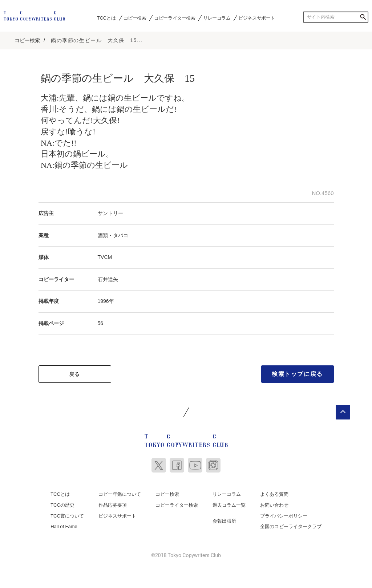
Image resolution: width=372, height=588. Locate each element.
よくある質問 (274, 494)
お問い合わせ (274, 505)
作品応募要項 (113, 505)
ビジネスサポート (257, 18)
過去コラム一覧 (229, 505)
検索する (363, 17)
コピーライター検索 (175, 18)
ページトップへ (343, 412)
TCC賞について (67, 516)
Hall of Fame (64, 526)
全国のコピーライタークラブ (291, 526)
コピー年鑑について (120, 494)
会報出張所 (224, 521)
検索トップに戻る (297, 374)
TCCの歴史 (62, 505)
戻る (75, 374)
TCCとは (106, 18)
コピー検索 (135, 18)
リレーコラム (217, 18)
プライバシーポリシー (284, 516)
